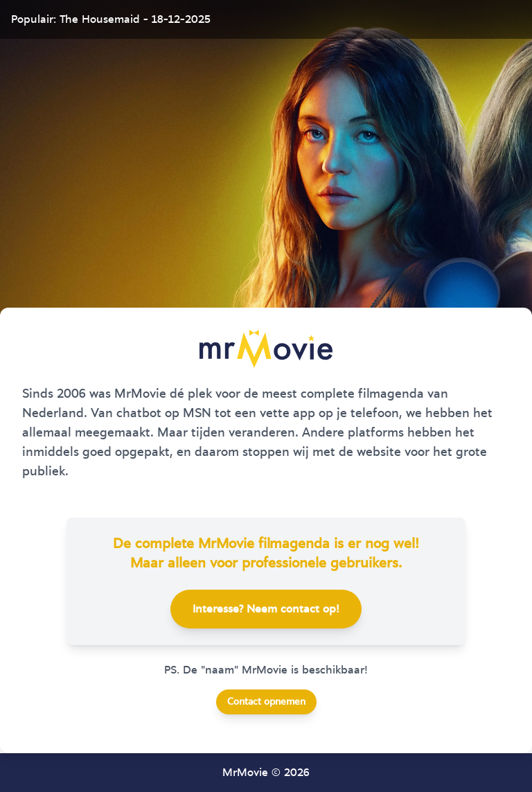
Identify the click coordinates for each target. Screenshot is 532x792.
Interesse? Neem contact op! (266, 609)
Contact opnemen (266, 702)
